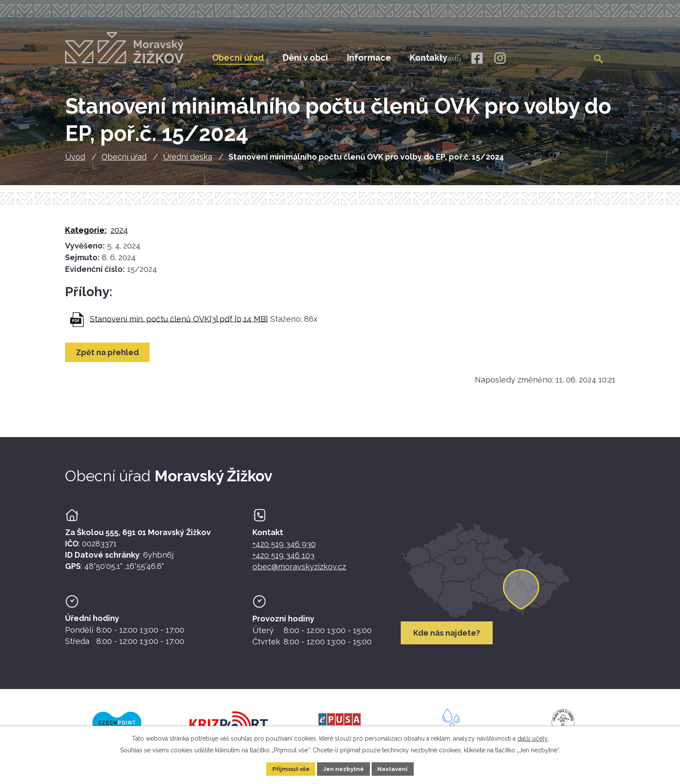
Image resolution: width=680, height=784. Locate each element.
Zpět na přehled (108, 355)
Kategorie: (86, 233)
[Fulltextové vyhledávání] (567, 58)
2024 (119, 233)
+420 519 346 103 (283, 558)
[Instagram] (500, 58)
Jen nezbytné (343, 768)
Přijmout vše (289, 768)
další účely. (533, 738)
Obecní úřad (124, 160)
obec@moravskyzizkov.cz (299, 570)
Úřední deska (188, 160)
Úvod (75, 160)
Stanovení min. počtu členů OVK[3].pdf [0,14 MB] (179, 322)
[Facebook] (477, 58)
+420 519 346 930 (284, 547)
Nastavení (394, 768)
